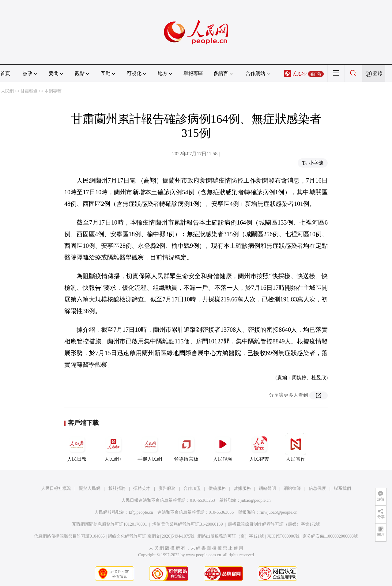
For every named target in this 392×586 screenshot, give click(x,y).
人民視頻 (223, 448)
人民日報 (77, 448)
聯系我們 (342, 488)
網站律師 (292, 488)
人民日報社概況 (56, 488)
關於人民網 (90, 488)
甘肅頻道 (29, 91)
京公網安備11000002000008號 (330, 536)
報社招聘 (117, 488)
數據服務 (242, 488)
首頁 (5, 73)
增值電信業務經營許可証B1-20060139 (188, 524)
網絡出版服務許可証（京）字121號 (231, 536)
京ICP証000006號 (283, 536)
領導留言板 (186, 448)
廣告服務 (167, 488)
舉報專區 (193, 73)
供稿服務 (217, 488)
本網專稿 (53, 91)
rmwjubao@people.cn (278, 512)
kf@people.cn (141, 512)
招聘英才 (142, 488)
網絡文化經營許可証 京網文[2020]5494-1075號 (151, 536)
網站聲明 (267, 488)
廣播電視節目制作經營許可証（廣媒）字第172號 (274, 524)
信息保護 (317, 488)
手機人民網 (150, 448)
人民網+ (113, 448)
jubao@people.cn (256, 500)
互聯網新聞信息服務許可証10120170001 (109, 524)
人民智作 (296, 448)
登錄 (378, 73)
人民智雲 (259, 448)
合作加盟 (192, 488)
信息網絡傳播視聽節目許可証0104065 (69, 536)
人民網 (7, 91)
